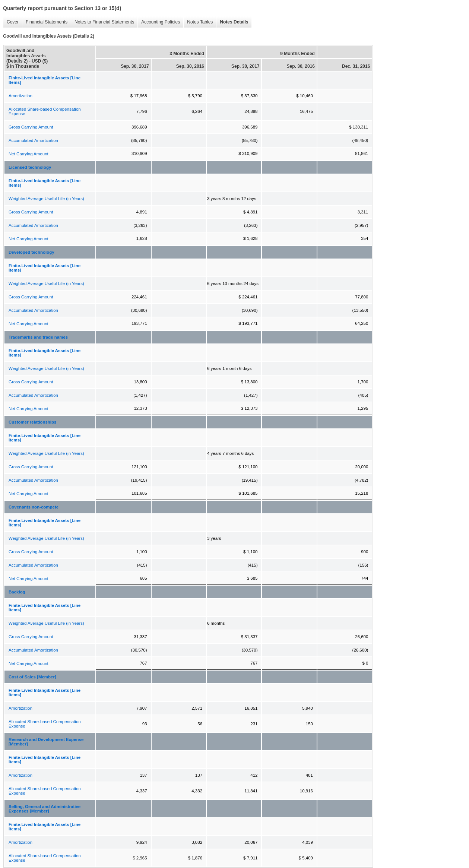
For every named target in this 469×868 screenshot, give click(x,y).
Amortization (20, 96)
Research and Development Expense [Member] (46, 742)
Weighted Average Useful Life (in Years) (46, 199)
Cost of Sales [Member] (32, 677)
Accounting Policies (159, 22)
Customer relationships (32, 422)
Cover (11, 22)
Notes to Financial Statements (102, 22)
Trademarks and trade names (38, 337)
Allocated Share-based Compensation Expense (45, 111)
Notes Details (232, 22)
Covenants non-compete (34, 507)
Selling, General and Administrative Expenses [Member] (45, 809)
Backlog (17, 592)
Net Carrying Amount (28, 154)
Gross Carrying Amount (31, 127)
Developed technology (31, 252)
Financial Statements (45, 22)
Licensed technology (30, 167)
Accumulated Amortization (33, 140)
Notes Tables (198, 22)
